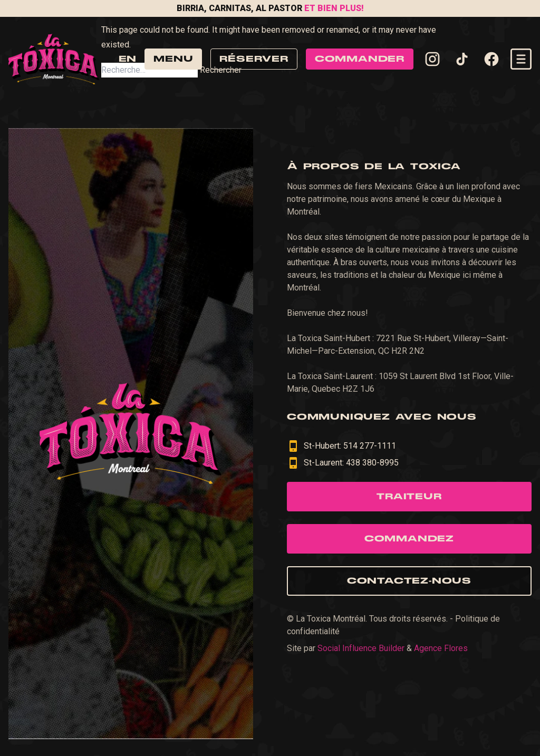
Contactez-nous (409, 581)
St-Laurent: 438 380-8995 (343, 463)
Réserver (254, 59)
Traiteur (409, 497)
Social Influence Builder (361, 648)
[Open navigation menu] (521, 59)
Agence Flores (441, 648)
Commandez (409, 539)
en (127, 59)
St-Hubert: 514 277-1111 (341, 446)
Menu (173, 59)
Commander (360, 59)
